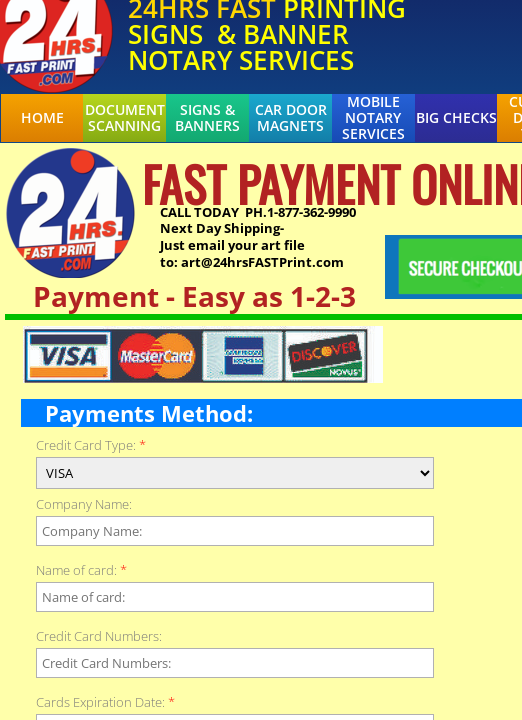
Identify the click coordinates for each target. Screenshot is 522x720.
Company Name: (84, 504)
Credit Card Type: (91, 445)
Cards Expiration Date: (105, 702)
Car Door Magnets (291, 118)
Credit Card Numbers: (99, 636)
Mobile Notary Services (373, 118)
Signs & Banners (207, 118)
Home (42, 118)
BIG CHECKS (456, 118)
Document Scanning (125, 118)
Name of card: (81, 570)
